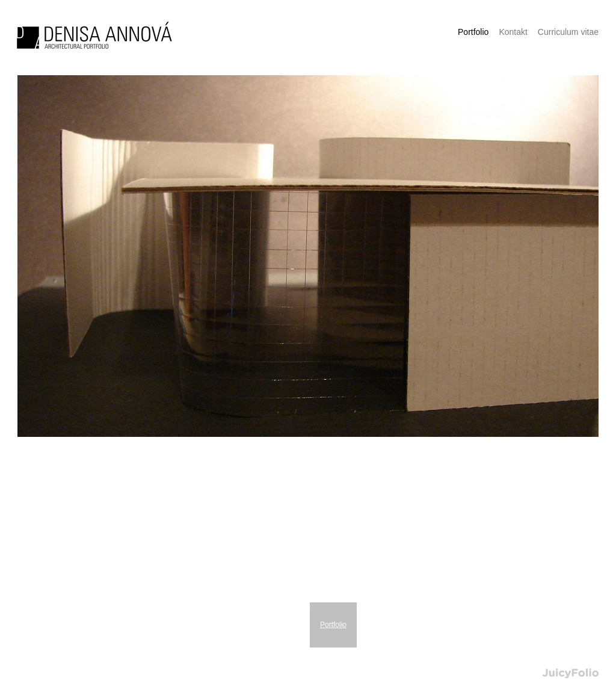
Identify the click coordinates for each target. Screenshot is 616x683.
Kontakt (513, 32)
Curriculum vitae (568, 32)
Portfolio (333, 625)
